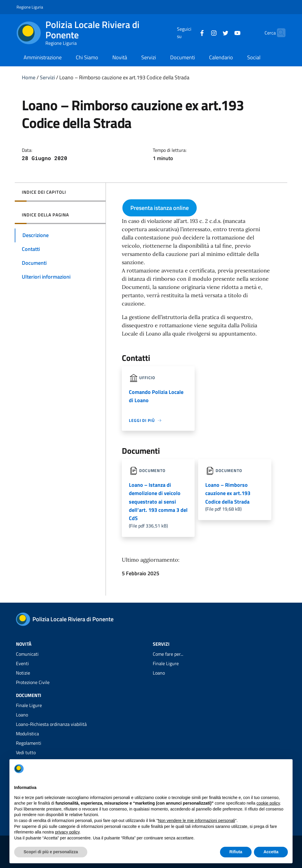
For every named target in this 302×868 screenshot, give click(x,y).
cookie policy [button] (268, 803)
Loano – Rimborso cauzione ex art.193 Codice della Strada (228, 493)
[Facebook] (191, 32)
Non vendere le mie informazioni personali (196, 821)
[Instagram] (202, 32)
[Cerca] (278, 33)
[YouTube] (226, 32)
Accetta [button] (271, 852)
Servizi (47, 77)
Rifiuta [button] (236, 852)
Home (29, 77)
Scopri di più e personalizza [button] (51, 852)
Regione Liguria (30, 7)
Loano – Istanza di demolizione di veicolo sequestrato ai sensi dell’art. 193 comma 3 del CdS (158, 502)
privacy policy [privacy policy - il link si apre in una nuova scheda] (67, 832)
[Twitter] (214, 32)
